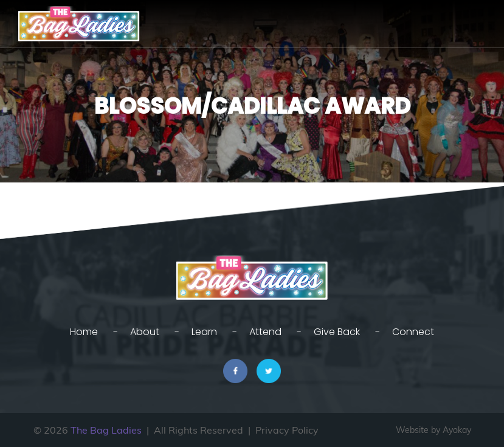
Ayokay (457, 430)
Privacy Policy (287, 430)
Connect (413, 332)
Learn (204, 332)
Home (84, 332)
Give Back (337, 332)
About (145, 332)
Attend (265, 332)
